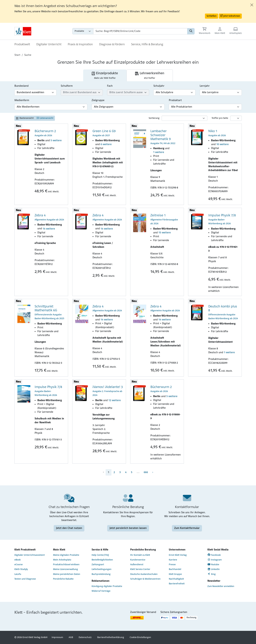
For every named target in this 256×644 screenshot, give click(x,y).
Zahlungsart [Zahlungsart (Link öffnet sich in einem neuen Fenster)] (98, 565)
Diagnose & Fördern (112, 44)
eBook (18, 560)
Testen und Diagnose (25, 579)
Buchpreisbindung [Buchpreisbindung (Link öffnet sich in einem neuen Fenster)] (101, 574)
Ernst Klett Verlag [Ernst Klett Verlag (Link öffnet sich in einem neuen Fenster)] (178, 555)
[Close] (252, 5)
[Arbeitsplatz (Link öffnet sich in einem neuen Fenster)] (236, 31)
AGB (71, 637)
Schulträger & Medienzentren (145, 579)
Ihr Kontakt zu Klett (140, 555)
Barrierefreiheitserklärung (111, 637)
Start (17, 55)
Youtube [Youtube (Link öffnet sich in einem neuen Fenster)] (213, 565)
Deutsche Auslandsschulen (144, 574)
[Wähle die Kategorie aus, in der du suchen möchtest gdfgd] (83, 31)
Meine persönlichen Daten (67, 574)
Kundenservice (138, 560)
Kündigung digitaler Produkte (107, 586)
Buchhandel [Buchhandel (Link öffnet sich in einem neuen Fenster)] (175, 569)
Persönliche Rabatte (63, 579)
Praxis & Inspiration (80, 44)
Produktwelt (22, 44)
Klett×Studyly (21, 569)
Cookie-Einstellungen (140, 637)
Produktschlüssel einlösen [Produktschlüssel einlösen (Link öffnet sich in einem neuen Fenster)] (66, 565)
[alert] (128, 11)
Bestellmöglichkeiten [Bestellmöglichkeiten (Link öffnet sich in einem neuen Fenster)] (102, 560)
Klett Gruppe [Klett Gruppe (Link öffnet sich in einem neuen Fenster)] (175, 574)
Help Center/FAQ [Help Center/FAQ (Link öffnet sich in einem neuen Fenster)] (100, 555)
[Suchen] (191, 31)
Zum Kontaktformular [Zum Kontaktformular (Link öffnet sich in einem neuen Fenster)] (187, 528)
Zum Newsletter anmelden (221, 586)
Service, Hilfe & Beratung (147, 44)
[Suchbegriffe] (140, 31)
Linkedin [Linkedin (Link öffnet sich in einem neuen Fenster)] (214, 569)
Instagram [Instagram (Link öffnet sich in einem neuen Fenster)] (215, 560)
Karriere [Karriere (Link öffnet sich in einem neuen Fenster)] (173, 560)
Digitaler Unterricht (49, 44)
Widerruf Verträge (101, 591)
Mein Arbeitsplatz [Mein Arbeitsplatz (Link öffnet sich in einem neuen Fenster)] (62, 560)
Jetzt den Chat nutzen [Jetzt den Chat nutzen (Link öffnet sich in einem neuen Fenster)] (69, 528)
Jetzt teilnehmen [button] (230, 16)
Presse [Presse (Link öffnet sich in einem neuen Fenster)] (172, 565)
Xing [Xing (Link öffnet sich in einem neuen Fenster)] (212, 574)
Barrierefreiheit (177, 584)
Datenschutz (85, 637)
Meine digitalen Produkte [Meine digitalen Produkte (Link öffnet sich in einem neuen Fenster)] (66, 555)
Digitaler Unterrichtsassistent (30, 555)
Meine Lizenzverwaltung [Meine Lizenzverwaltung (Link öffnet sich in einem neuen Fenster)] (65, 569)
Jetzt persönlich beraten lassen (128, 528)
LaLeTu (18, 574)
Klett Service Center (140, 569)
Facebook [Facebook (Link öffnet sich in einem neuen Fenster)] (214, 555)
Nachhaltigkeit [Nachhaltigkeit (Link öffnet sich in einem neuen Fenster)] (176, 579)
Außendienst (137, 565)
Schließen (212, 16)
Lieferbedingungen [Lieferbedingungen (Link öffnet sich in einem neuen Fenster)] (102, 569)
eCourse (19, 565)
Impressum (57, 637)
